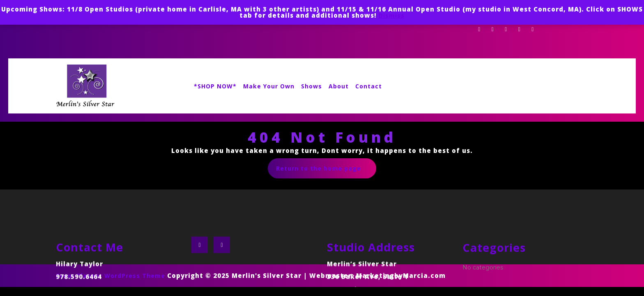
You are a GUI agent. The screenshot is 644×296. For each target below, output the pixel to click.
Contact (369, 86)
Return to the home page (326, 171)
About (339, 86)
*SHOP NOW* (215, 86)
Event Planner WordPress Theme (112, 276)
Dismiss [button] (392, 15)
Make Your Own (269, 86)
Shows (312, 86)
